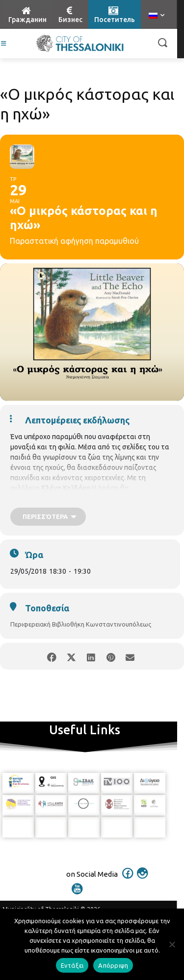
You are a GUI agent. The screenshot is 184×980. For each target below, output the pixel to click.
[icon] (128, 880)
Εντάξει (72, 965)
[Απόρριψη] (172, 944)
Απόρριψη (113, 965)
